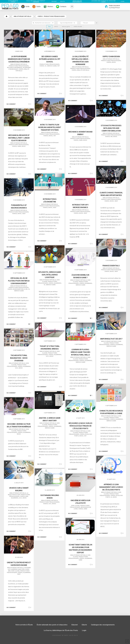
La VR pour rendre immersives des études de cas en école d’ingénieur (19, 59)
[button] (112, 7)
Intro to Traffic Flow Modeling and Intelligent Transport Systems (50, 127)
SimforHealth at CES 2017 (111, 339)
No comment (11, 104)
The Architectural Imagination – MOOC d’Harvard (19, 358)
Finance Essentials (111, 266)
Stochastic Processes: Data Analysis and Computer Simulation (111, 128)
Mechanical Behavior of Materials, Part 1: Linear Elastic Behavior (19, 138)
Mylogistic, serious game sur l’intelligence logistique (50, 275)
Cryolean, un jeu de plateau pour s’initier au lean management (19, 281)
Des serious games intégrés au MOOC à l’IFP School (50, 59)
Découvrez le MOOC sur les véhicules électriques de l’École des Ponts (80, 426)
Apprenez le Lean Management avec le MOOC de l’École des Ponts (111, 487)
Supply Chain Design (111, 56)
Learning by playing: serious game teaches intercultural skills (80, 352)
